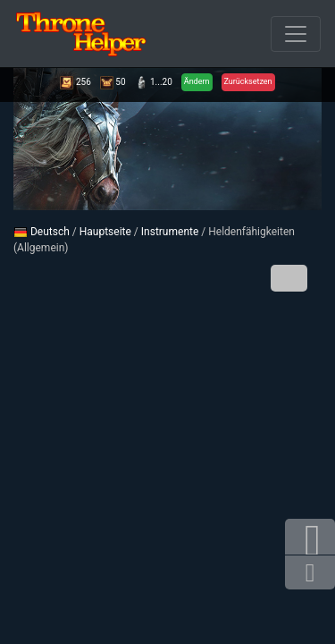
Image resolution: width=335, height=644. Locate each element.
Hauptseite (105, 232)
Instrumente (170, 232)
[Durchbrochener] (296, 34)
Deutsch (42, 232)
